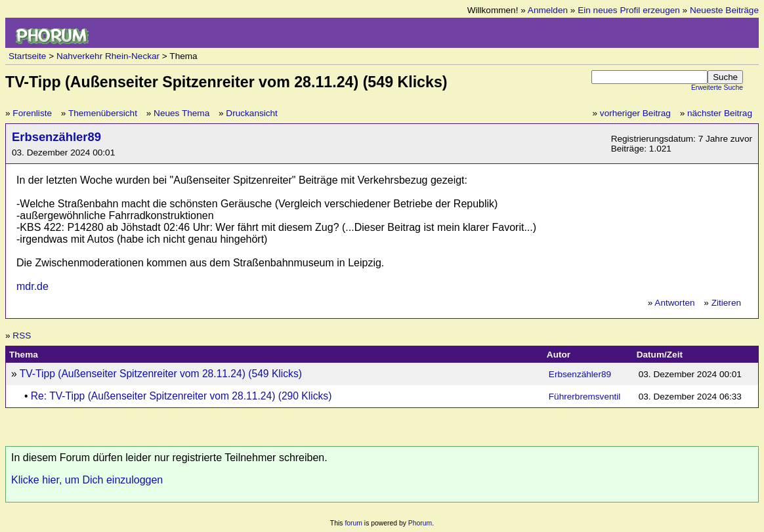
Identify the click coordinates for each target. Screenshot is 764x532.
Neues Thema (181, 113)
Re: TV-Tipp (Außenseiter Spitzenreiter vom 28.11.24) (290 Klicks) (181, 396)
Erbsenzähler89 (56, 137)
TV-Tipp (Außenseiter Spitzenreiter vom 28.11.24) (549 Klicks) (161, 374)
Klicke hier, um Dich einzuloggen (87, 480)
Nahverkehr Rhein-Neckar (108, 56)
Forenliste (32, 113)
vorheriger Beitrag (635, 113)
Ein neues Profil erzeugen (629, 10)
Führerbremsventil (585, 397)
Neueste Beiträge (724, 10)
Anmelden (548, 10)
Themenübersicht (103, 113)
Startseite (27, 56)
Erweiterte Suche (717, 88)
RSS (22, 336)
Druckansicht (252, 113)
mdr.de (32, 286)
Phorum (420, 523)
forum (353, 523)
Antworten (674, 303)
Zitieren (726, 303)
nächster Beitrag (720, 113)
